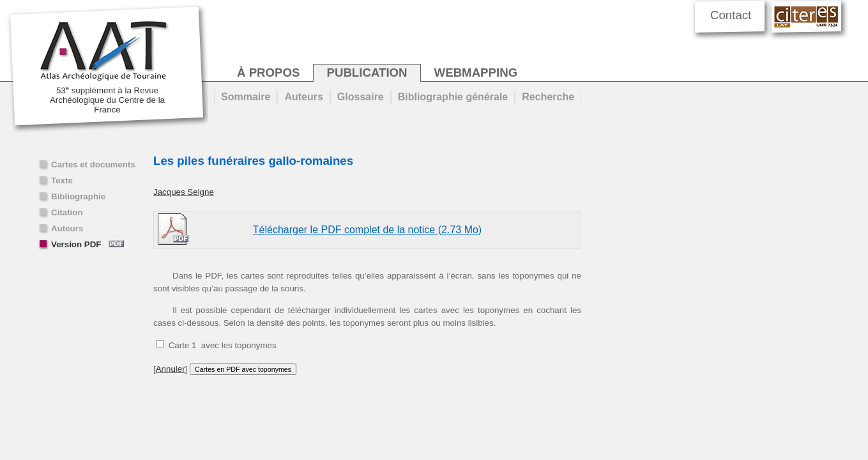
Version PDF (88, 244)
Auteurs (67, 228)
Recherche (548, 97)
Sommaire (246, 97)
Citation (67, 212)
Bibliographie (78, 196)
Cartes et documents (93, 165)
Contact (731, 15)
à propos (268, 73)
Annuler (171, 369)
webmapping (476, 73)
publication (367, 73)
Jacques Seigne (184, 192)
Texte (62, 180)
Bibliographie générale (453, 97)
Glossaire (361, 97)
